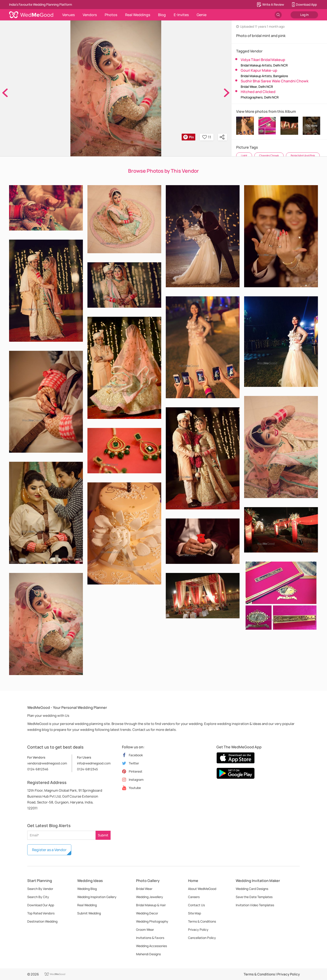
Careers (194, 897)
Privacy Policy (198, 930)
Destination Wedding (42, 921)
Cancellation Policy (202, 938)
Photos (111, 15)
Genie (202, 15)
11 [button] (207, 137)
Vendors (90, 15)
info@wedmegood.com (94, 763)
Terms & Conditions (202, 921)
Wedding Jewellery (150, 897)
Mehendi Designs (148, 954)
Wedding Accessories (151, 946)
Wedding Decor (147, 913)
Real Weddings (138, 15)
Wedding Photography (152, 921)
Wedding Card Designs (252, 889)
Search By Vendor (40, 889)
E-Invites (181, 15)
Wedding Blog (87, 889)
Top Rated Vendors (41, 913)
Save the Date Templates (254, 897)
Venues (68, 15)
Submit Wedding (89, 913)
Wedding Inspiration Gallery (97, 897)
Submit (103, 835)
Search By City (38, 897)
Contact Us (196, 905)
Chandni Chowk (269, 156)
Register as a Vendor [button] (49, 850)
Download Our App (41, 905)
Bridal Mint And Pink (303, 156)
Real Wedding (87, 905)
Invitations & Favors (150, 938)
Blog (162, 15)
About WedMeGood (202, 889)
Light (244, 156)
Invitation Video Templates (255, 905)
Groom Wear (145, 930)
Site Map (194, 913)
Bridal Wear (144, 889)
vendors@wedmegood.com (47, 763)
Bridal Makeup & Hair (151, 905)
